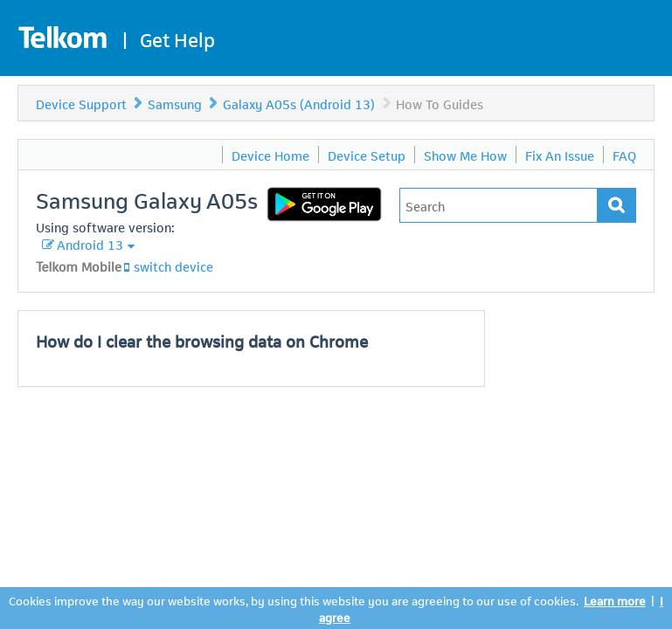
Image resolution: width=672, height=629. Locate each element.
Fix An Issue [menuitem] (560, 155)
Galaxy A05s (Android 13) (299, 103)
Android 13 (90, 244)
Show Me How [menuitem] (465, 155)
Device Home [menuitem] (270, 155)
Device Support (81, 103)
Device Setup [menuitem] (367, 155)
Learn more (615, 600)
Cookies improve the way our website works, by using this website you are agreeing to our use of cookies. (294, 600)
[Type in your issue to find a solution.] (499, 205)
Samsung (175, 103)
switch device (173, 266)
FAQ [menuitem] (624, 155)
